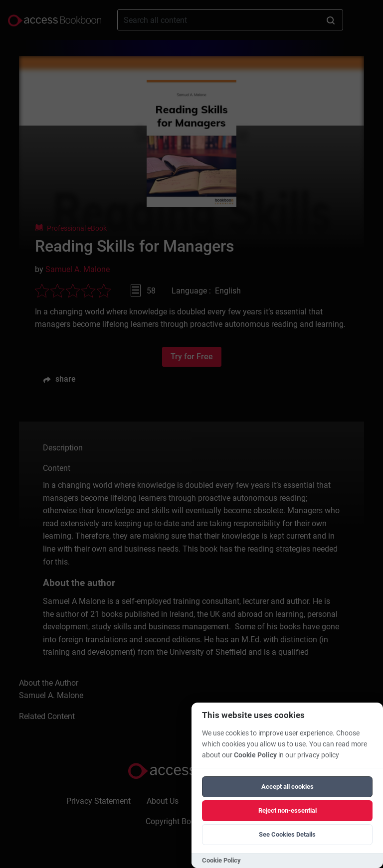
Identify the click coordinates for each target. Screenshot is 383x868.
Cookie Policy (255, 755)
